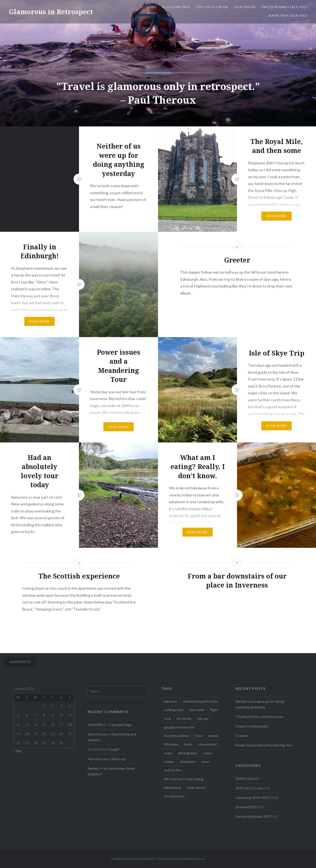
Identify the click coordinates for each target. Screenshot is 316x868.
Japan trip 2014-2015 (287, 15)
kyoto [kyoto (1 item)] (188, 744)
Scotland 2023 (176, 7)
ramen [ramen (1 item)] (207, 753)
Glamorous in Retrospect (51, 12)
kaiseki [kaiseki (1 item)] (213, 736)
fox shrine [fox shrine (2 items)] (184, 719)
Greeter (242, 736)
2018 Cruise (245, 7)
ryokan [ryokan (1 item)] (169, 762)
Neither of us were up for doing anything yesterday (260, 704)
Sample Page (122, 725)
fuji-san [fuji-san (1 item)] (203, 719)
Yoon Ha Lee (97, 734)
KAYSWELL (97, 725)
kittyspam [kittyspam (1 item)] (171, 744)
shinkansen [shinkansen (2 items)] (188, 762)
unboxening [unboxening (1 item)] (172, 787)
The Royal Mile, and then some (259, 716)
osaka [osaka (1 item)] (168, 753)
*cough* (114, 749)
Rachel (93, 768)
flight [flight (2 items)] (214, 710)
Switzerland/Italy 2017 (284, 7)
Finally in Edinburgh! (252, 726)
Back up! (119, 759)
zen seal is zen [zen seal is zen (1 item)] (174, 796)
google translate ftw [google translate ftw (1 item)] (179, 727)
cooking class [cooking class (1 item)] (174, 710)
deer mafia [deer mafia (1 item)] (197, 710)
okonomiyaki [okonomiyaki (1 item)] (207, 744)
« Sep (18, 751)
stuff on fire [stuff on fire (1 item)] (173, 770)
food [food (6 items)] (167, 719)
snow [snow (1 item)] (205, 762)
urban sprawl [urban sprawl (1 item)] (196, 787)
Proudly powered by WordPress (133, 859)
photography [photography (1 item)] (188, 753)
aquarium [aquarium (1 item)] (171, 701)
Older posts (20, 662)
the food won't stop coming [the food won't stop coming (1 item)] (184, 779)
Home (152, 7)
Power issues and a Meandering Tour (264, 745)
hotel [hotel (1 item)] (199, 736)
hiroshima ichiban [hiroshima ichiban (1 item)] (177, 736)
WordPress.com (194, 859)
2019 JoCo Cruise (212, 7)
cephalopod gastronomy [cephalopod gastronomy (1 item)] (201, 701)
